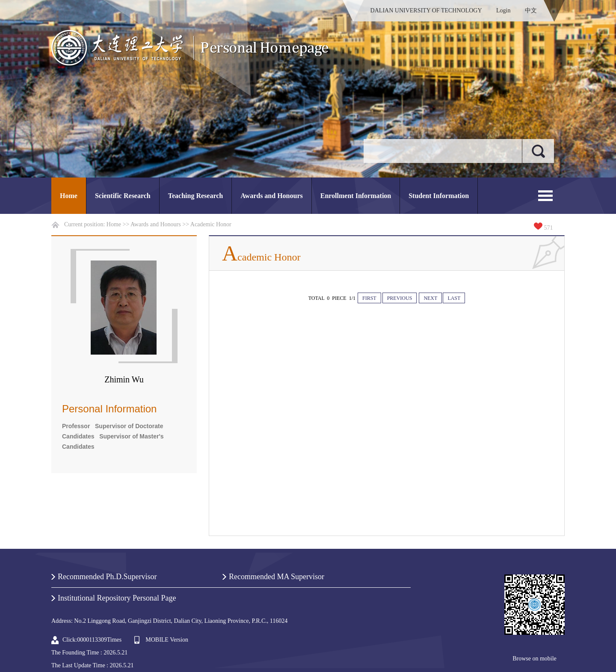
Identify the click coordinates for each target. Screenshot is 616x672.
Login (503, 10)
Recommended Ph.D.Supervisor (107, 577)
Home (69, 196)
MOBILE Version (167, 640)
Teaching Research (195, 196)
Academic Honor (211, 224)
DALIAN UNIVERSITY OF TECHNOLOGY (426, 10)
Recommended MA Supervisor (277, 577)
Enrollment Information (356, 196)
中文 (531, 10)
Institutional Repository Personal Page (117, 598)
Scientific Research (123, 196)
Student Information (439, 196)
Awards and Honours (272, 196)
